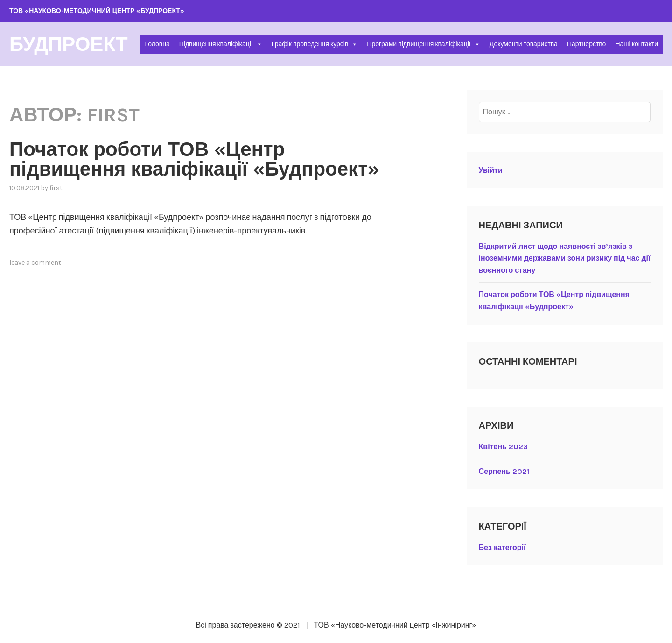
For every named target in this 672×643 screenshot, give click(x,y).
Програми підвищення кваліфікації (423, 44)
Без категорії (502, 548)
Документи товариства (524, 44)
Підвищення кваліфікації (221, 44)
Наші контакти (637, 44)
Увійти (491, 170)
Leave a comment (35, 263)
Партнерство (587, 44)
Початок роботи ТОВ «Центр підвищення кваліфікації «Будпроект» (195, 159)
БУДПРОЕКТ (69, 44)
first (56, 188)
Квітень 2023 (503, 447)
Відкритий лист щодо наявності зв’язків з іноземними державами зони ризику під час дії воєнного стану (565, 258)
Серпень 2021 (504, 471)
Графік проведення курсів (315, 44)
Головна (157, 44)
